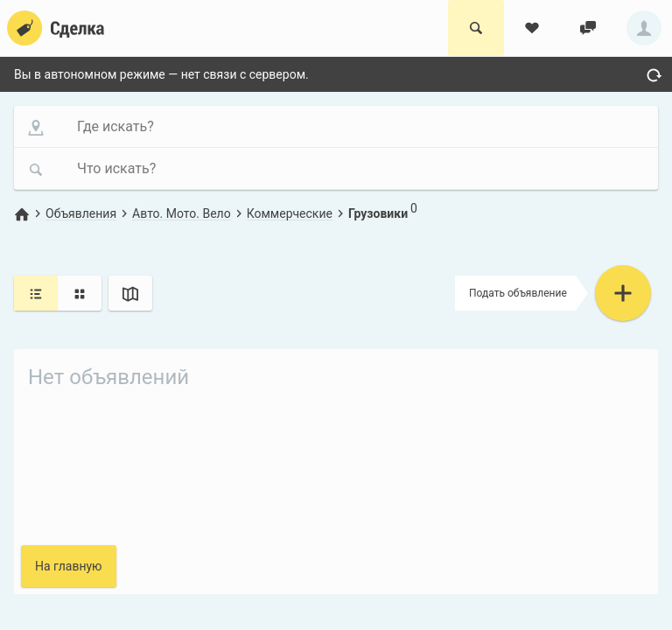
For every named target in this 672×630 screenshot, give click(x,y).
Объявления (81, 213)
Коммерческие (290, 213)
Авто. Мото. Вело (182, 213)
